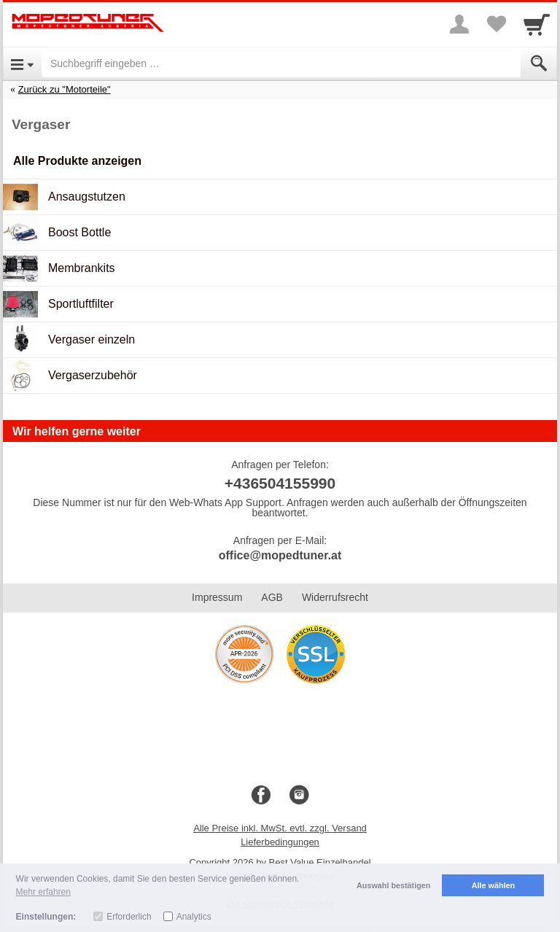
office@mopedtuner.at (280, 555)
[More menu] (459, 24)
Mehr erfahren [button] (43, 892)
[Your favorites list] (496, 24)
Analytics (194, 917)
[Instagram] (299, 796)
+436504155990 (280, 483)
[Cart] (537, 24)
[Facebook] (261, 796)
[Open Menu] (22, 63)
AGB (272, 597)
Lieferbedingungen (280, 842)
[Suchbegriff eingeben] (281, 63)
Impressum (217, 597)
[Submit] (539, 63)
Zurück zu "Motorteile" (65, 89)
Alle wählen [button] (493, 885)
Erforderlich (129, 917)
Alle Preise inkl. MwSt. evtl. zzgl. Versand (280, 828)
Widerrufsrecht (335, 597)
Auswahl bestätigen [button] (393, 885)
